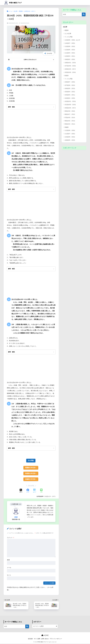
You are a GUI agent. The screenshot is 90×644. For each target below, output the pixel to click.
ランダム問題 (69, 37)
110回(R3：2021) (70, 56)
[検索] (84, 14)
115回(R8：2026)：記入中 (72, 40)
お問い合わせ (45, 639)
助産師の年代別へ (31, 474)
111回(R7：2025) (70, 134)
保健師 (67, 127)
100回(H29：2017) (70, 108)
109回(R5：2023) (70, 140)
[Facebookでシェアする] (28, 491)
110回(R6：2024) (70, 137)
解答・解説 (11, 107)
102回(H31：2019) (70, 101)
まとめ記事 (68, 34)
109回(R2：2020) (70, 59)
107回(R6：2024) (70, 85)
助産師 (67, 76)
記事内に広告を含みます (30, 60)
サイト (9, 576)
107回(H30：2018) (70, 66)
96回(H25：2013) (70, 121)
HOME (45, 636)
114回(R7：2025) (70, 43)
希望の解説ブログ (15, 3)
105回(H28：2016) (70, 72)
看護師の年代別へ (31, 468)
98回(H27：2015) (70, 114)
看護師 (67, 30)
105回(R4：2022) (70, 92)
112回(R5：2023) (70, 50)
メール (9, 568)
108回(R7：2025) (70, 82)
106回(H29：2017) (50, 497)
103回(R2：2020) (70, 98)
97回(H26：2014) (70, 118)
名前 (8, 560)
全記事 (65, 27)
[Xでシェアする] (21, 491)
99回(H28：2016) (70, 111)
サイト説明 (37, 639)
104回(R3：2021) (70, 95)
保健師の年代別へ (31, 480)
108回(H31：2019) (70, 63)
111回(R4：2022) (70, 53)
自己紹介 (30, 639)
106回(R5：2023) (70, 88)
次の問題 (31, 461)
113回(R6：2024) (70, 47)
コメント (11, 538)
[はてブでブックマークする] (35, 491)
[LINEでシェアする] (41, 491)
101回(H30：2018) (70, 105)
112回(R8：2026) (70, 131)
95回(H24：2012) (70, 124)
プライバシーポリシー (56, 639)
